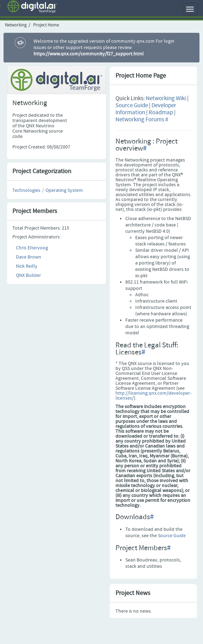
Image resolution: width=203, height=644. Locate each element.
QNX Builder (28, 275)
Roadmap (161, 113)
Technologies (26, 190)
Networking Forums (140, 120)
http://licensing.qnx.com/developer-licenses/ (153, 396)
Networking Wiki (166, 99)
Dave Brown (29, 257)
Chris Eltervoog (32, 248)
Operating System (64, 190)
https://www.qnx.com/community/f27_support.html (89, 54)
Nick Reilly (27, 266)
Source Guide (132, 106)
